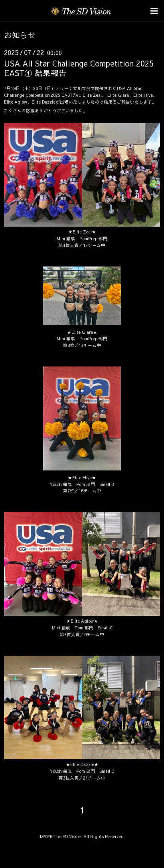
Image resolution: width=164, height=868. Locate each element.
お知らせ (20, 35)
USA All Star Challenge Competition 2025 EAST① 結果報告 (79, 68)
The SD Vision (67, 836)
